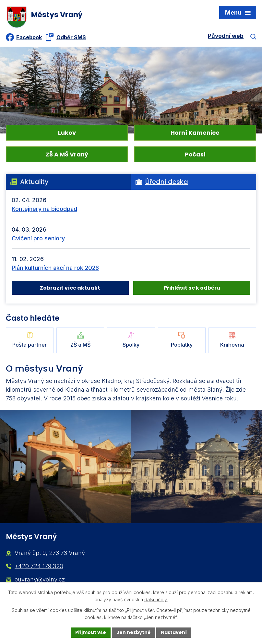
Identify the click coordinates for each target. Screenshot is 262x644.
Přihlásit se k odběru (192, 288)
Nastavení (174, 632)
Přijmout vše (91, 632)
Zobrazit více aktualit (70, 288)
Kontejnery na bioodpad (44, 209)
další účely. (156, 600)
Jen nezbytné (133, 632)
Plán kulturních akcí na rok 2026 (55, 268)
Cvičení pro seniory (38, 238)
